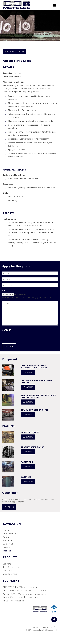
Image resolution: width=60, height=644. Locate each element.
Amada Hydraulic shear (35, 410)
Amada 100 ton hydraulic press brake (20, 597)
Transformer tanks (32, 447)
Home (6, 530)
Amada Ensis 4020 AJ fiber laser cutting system (39, 396)
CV (3, 291)
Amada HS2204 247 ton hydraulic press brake (34, 367)
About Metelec (10, 534)
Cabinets (26, 477)
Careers (7, 547)
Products (7, 537)
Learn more (28, 372)
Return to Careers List (15, 52)
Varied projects (30, 432)
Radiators (27, 462)
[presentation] (20, 337)
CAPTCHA (7, 330)
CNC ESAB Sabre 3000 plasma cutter (37, 381)
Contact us (8, 544)
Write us (9, 507)
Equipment (8, 540)
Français (7, 551)
